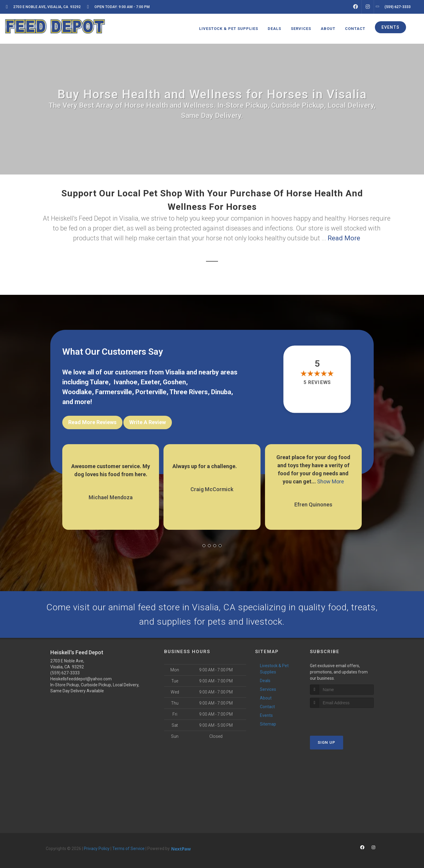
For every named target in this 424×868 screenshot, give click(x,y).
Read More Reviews (92, 422)
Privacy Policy (97, 849)
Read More (344, 238)
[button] (204, 546)
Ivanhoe (125, 382)
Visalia (175, 372)
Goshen (174, 382)
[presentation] (342, 719)
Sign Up (327, 742)
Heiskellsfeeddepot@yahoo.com (81, 679)
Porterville (151, 392)
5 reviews (317, 382)
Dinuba (221, 392)
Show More (331, 481)
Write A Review (148, 422)
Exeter (150, 382)
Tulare (99, 382)
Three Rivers (189, 392)
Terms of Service (128, 849)
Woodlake (77, 392)
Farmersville (114, 392)
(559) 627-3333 (65, 673)
